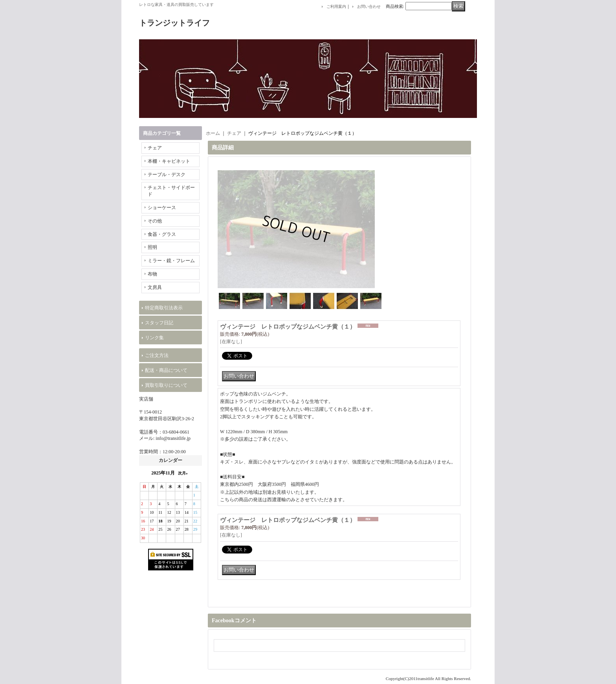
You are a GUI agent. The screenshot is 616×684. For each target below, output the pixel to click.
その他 (155, 221)
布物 (152, 274)
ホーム (213, 133)
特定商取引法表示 (164, 308)
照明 (152, 247)
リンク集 (154, 338)
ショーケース (162, 208)
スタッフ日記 (159, 323)
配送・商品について (166, 370)
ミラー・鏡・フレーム (171, 261)
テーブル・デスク (167, 175)
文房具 (155, 287)
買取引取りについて (166, 385)
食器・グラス (162, 234)
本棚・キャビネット (169, 161)
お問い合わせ (369, 6)
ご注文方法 (157, 355)
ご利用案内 (336, 6)
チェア (155, 148)
